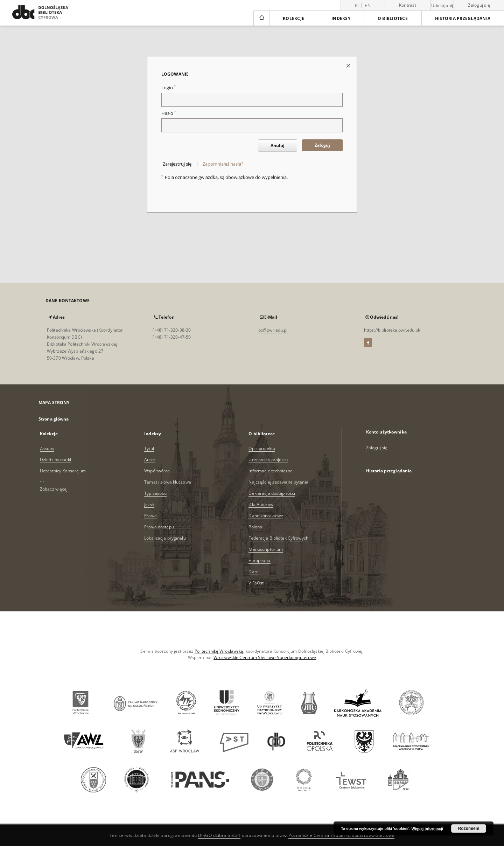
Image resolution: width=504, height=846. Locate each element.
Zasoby (47, 448)
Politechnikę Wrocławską (219, 651)
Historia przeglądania (463, 18)
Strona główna (54, 419)
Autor (150, 460)
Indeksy (341, 18)
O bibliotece (393, 18)
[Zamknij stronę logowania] (349, 65)
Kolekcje (293, 18)
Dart (253, 572)
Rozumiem (469, 828)
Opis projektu (262, 448)
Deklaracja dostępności (272, 493)
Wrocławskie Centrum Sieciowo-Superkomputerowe (265, 657)
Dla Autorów (261, 504)
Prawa (150, 516)
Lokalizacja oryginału (165, 538)
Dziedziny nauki (55, 460)
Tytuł (149, 448)
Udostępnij (442, 6)
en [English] (368, 5)
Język (149, 504)
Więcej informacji (427, 828)
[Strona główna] (261, 18)
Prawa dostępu (159, 527)
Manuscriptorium (266, 549)
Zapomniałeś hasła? (223, 164)
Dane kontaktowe (266, 516)
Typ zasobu (155, 493)
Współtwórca (157, 471)
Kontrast (408, 5)
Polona (255, 527)
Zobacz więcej (54, 489)
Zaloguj (322, 145)
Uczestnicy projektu (268, 460)
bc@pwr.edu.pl (273, 330)
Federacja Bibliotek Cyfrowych (278, 538)
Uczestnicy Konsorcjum (63, 471)
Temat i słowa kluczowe (168, 482)
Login (169, 88)
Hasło (169, 113)
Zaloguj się (479, 5)
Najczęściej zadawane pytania (278, 482)
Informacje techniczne (271, 471)
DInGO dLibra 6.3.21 (219, 835)
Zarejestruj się (177, 164)
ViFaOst (256, 583)
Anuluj (278, 145)
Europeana (259, 560)
